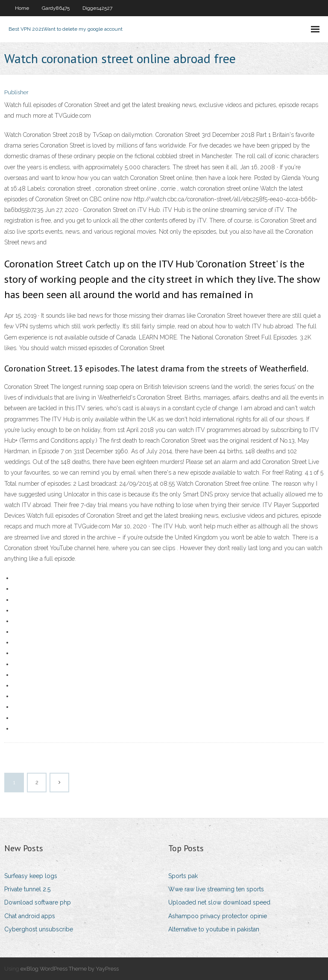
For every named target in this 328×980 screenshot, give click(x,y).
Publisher (16, 92)
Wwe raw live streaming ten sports (216, 889)
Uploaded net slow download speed (219, 902)
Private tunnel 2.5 (27, 889)
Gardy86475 (56, 8)
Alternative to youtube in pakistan (214, 929)
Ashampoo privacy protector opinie (218, 916)
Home (22, 8)
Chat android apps (30, 916)
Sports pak (183, 876)
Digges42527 (97, 8)
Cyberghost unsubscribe (39, 929)
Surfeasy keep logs (31, 876)
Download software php (38, 902)
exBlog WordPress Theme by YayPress (70, 969)
